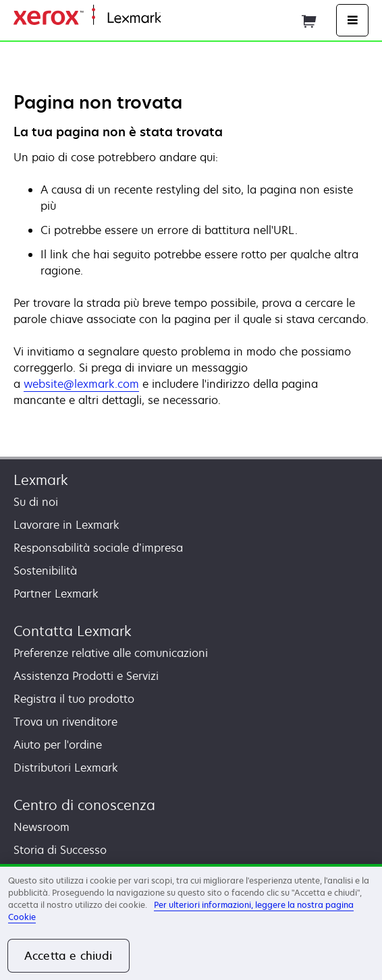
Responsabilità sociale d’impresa (98, 548)
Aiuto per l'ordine (58, 745)
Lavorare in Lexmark (66, 525)
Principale (183, 19)
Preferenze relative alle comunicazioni (111, 653)
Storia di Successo (60, 850)
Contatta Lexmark (73, 631)
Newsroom (42, 827)
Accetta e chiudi (69, 956)
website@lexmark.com (81, 384)
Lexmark (41, 480)
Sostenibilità (45, 571)
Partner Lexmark (56, 594)
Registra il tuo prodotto (74, 699)
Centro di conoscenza (84, 805)
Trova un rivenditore (65, 722)
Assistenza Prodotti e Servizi (86, 676)
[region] (191, 922)
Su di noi (36, 502)
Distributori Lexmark (66, 768)
